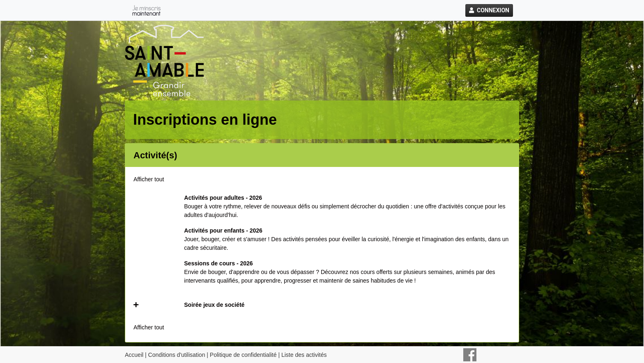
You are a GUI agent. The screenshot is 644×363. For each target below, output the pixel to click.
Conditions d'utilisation (177, 355)
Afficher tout (149, 179)
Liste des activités (304, 355)
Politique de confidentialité (243, 355)
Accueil (134, 355)
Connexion (489, 10)
